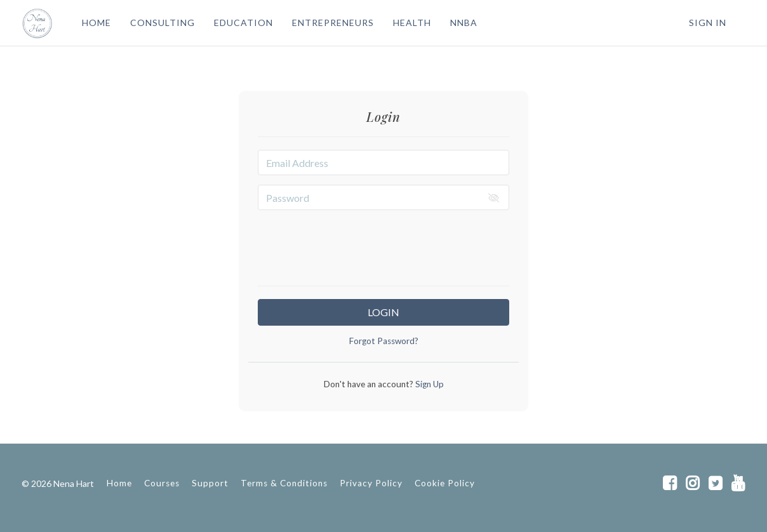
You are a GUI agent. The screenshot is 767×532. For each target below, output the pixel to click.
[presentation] (384, 244)
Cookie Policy (445, 483)
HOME (97, 23)
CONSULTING (163, 23)
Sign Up (429, 384)
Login (384, 312)
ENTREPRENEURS (333, 23)
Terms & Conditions (284, 483)
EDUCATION (243, 23)
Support (210, 483)
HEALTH (412, 23)
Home (119, 483)
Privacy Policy (371, 483)
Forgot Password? (384, 341)
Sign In (708, 23)
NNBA (464, 23)
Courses (162, 483)
